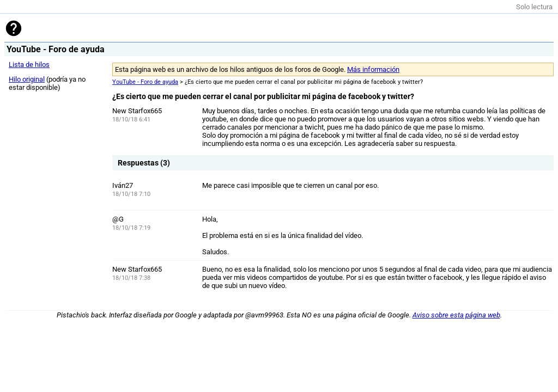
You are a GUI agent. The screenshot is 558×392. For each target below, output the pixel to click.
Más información (373, 69)
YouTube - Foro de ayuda (145, 82)
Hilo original (27, 79)
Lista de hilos (29, 65)
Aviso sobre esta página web (456, 315)
